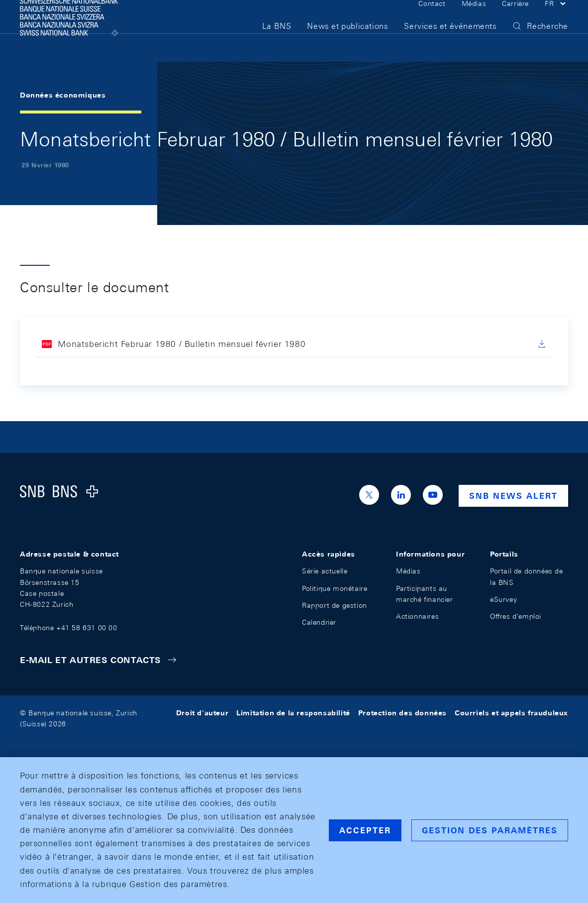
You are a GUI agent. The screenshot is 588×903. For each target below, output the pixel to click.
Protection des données (402, 713)
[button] (556, 19)
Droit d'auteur (202, 713)
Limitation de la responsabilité (293, 713)
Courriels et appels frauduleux (511, 713)
